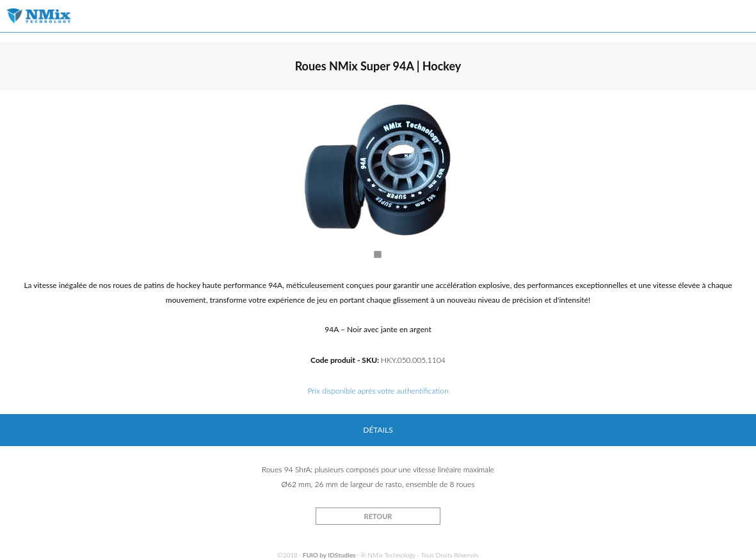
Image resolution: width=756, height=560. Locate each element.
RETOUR (378, 516)
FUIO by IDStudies (329, 555)
